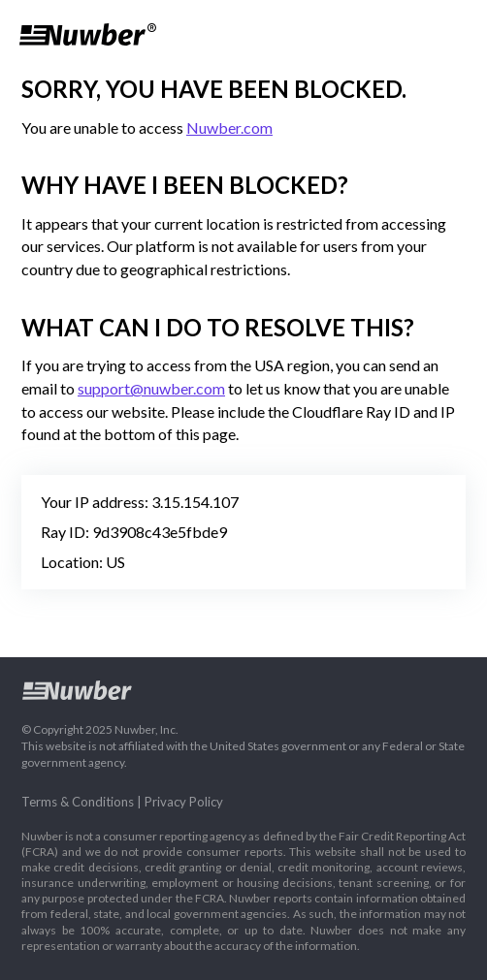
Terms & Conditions (78, 802)
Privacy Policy (184, 802)
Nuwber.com (229, 127)
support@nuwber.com (151, 388)
